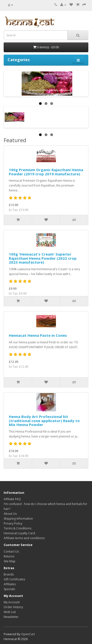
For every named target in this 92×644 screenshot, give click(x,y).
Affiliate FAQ (12, 499)
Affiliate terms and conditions (24, 538)
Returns (9, 556)
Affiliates (10, 584)
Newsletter (11, 617)
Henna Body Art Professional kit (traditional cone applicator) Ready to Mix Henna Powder (44, 421)
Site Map (10, 561)
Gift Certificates (14, 579)
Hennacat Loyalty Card (19, 533)
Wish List (10, 612)
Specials (9, 589)
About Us (10, 514)
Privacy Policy (13, 523)
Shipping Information (18, 519)
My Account (12, 602)
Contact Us (11, 551)
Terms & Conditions (18, 528)
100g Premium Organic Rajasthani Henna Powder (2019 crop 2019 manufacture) (46, 172)
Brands (9, 574)
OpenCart (28, 634)
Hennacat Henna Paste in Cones (38, 335)
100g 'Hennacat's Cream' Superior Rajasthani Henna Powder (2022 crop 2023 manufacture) (43, 258)
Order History (13, 607)
